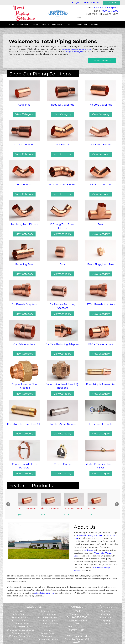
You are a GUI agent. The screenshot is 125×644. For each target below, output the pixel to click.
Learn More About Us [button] (102, 60)
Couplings (20, 611)
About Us (45, 24)
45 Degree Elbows (20, 633)
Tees (20, 639)
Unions (47, 630)
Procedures (82, 24)
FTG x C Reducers (20, 621)
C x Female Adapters (47, 621)
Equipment (47, 636)
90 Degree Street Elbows (20, 627)
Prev (8, 504)
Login (75, 3)
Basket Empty (92, 3)
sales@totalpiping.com (75, 52)
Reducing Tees (47, 611)
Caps (47, 627)
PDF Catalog (57, 24)
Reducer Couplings (20, 617)
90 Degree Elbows (20, 624)
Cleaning (69, 24)
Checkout (111, 3)
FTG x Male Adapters (47, 617)
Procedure (106, 617)
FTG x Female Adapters (47, 624)
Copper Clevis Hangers (47, 639)
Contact (35, 24)
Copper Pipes (47, 633)
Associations (106, 624)
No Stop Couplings (20, 614)
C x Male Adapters (47, 614)
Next (117, 504)
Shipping (94, 24)
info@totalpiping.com (106, 8)
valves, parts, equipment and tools (76, 49)
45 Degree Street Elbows (20, 636)
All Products (23, 24)
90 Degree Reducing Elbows (20, 630)
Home (11, 24)
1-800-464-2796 (109, 11)
